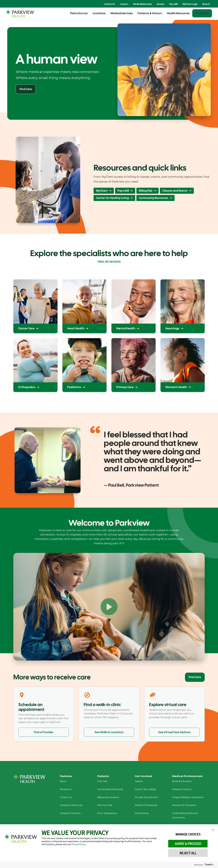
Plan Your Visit (105, 806)
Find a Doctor (79, 13)
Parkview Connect (182, 790)
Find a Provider (44, 732)
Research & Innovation (184, 806)
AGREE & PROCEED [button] (188, 844)
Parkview (67, 776)
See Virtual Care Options (174, 732)
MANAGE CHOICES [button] (188, 834)
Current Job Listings (145, 790)
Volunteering (142, 814)
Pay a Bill (173, 4)
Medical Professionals (146, 806)
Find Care (202, 13)
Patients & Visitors (150, 13)
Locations (99, 13)
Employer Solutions (70, 814)
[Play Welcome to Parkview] (109, 607)
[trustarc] (209, 865)
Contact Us (109, 4)
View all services (109, 261)
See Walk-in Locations (109, 732)
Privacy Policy (78, 844)
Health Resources (178, 13)
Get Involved (144, 776)
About (63, 782)
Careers (124, 4)
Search (206, 4)
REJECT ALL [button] (188, 853)
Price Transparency (107, 814)
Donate (161, 4)
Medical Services (122, 13)
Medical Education (143, 4)
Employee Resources (71, 806)
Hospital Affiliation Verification (188, 798)
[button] (213, 830)
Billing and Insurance (108, 798)
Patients (103, 776)
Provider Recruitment (146, 798)
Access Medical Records (110, 790)
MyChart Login (190, 4)
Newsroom (66, 790)
